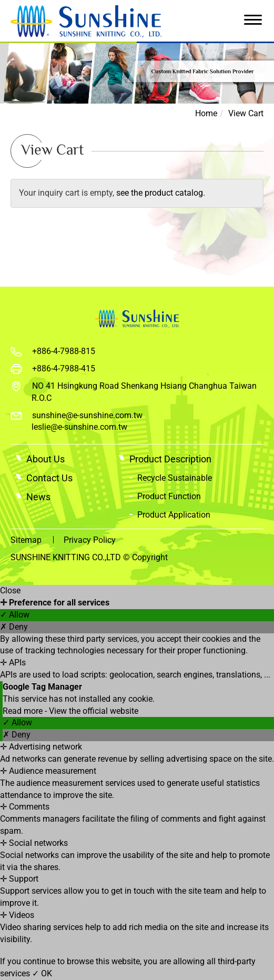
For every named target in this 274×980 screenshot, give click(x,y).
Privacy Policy (90, 540)
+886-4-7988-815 (64, 351)
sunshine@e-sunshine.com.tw (87, 415)
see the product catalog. (160, 193)
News (38, 497)
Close (10, 590)
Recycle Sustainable (175, 478)
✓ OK (42, 973)
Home (206, 113)
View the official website (94, 711)
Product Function (169, 496)
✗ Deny (14, 627)
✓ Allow (15, 615)
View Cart (246, 113)
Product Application (174, 515)
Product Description (170, 459)
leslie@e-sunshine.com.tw (79, 427)
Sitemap (26, 540)
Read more (24, 711)
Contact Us (49, 478)
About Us (45, 459)
